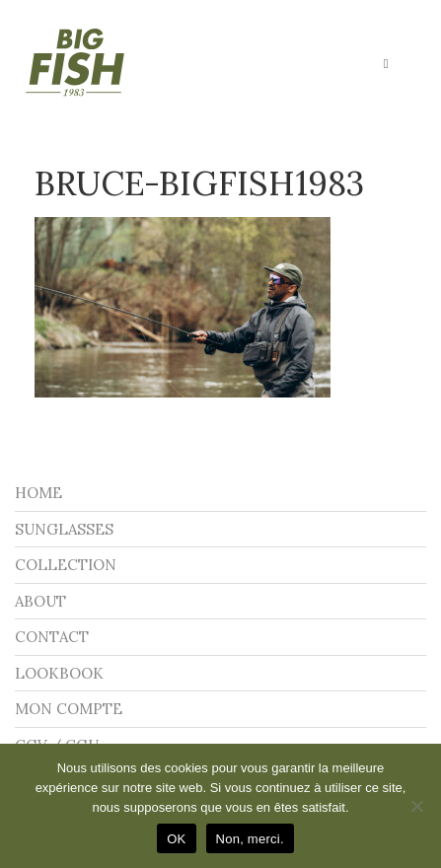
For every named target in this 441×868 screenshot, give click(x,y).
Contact (52, 637)
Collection (66, 565)
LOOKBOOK (59, 673)
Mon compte (69, 709)
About (40, 601)
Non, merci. (250, 839)
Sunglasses (64, 529)
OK (176, 839)
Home (38, 493)
